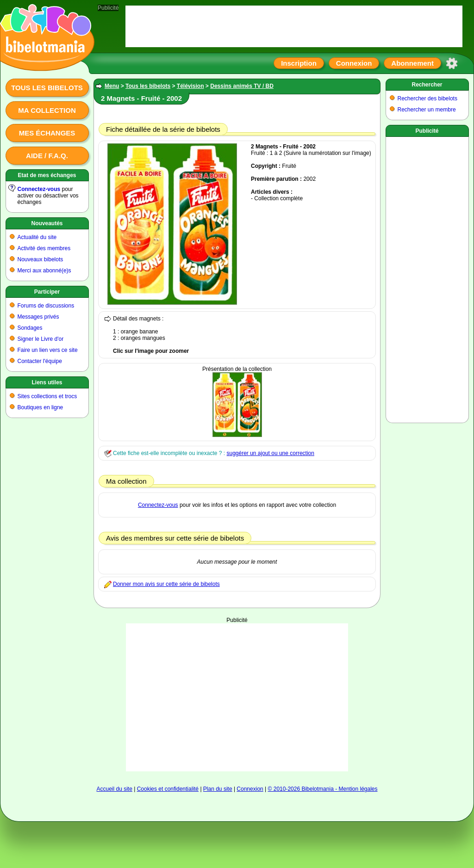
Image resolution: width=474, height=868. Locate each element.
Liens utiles (47, 382)
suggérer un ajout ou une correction (270, 453)
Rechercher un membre (427, 110)
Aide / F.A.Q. (47, 156)
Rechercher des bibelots (427, 98)
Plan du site (218, 789)
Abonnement (412, 63)
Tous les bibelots (47, 88)
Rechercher (427, 85)
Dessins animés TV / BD (242, 86)
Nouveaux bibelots (41, 259)
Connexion (354, 63)
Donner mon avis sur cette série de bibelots (166, 584)
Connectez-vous (39, 189)
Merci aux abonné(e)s (44, 271)
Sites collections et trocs (47, 396)
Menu (112, 86)
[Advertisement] (237, 697)
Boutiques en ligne (41, 407)
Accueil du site (114, 789)
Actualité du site (37, 237)
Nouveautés (47, 223)
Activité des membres (44, 248)
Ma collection (47, 110)
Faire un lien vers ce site (48, 350)
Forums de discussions (46, 306)
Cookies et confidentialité (168, 789)
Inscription (299, 63)
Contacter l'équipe (40, 361)
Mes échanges (47, 133)
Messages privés (38, 317)
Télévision (190, 86)
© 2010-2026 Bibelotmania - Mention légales (323, 789)
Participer (47, 292)
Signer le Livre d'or (41, 339)
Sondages (30, 328)
